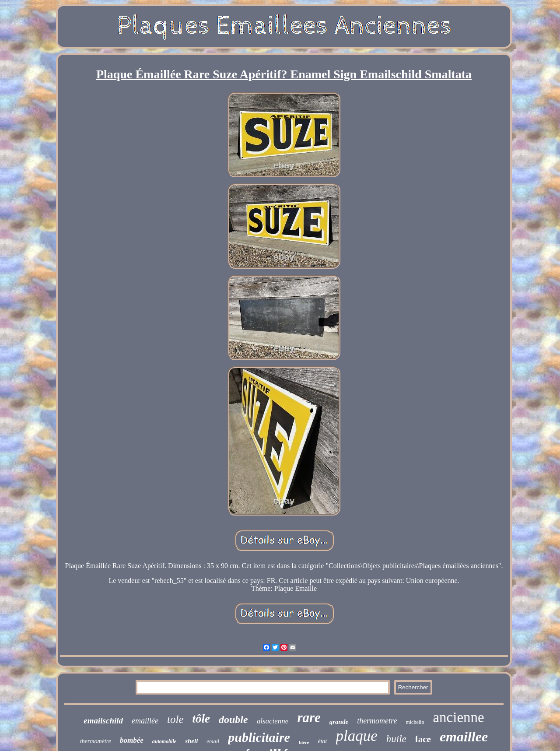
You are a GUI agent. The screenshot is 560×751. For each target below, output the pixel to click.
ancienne (458, 717)
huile (396, 739)
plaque (357, 736)
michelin (415, 722)
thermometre (377, 721)
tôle (201, 719)
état (323, 741)
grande (339, 722)
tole (175, 719)
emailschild (103, 721)
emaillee (464, 737)
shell (191, 741)
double (233, 719)
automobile (164, 741)
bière (304, 742)
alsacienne (273, 721)
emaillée (145, 721)
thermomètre (96, 741)
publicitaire (259, 737)
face (423, 739)
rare (309, 718)
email (213, 741)
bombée (132, 740)
